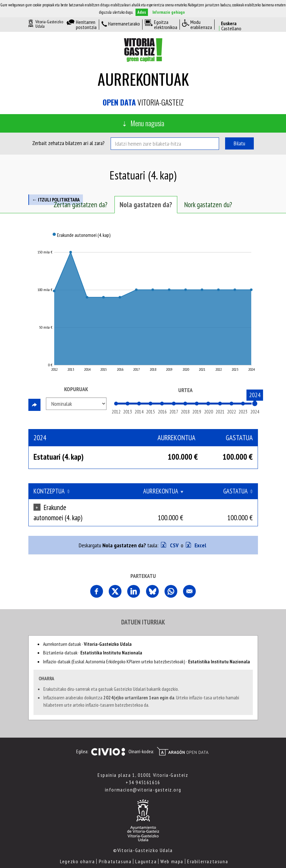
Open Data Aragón (183, 741)
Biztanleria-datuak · (93, 642)
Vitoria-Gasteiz (143, 102)
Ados (142, 12)
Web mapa (172, 851)
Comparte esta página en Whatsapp (171, 581)
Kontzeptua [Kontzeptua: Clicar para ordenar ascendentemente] (49, 491)
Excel (200, 535)
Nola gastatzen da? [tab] (146, 204)
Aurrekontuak (143, 79)
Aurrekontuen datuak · (87, 634)
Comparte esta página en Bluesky (152, 581)
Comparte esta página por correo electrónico (189, 581)
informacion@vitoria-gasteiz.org (143, 779)
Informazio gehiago (169, 12)
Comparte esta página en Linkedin (134, 581)
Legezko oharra (77, 851)
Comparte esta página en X (115, 581)
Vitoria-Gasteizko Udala (49, 24)
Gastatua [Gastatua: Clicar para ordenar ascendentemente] (235, 491)
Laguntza (146, 851)
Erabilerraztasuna (208, 851)
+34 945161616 (143, 772)
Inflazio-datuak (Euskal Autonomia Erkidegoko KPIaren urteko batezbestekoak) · (147, 651)
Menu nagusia (147, 123)
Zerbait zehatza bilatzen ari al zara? (68, 143)
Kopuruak (76, 389)
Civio (108, 742)
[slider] (255, 404)
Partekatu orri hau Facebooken (97, 581)
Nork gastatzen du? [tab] (208, 204)
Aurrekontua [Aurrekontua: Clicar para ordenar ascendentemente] (185, 491)
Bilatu (239, 143)
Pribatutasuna (115, 851)
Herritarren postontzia (86, 25)
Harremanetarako (124, 24)
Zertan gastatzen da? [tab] (81, 204)
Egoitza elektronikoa (166, 25)
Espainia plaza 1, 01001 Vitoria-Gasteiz (143, 765)
